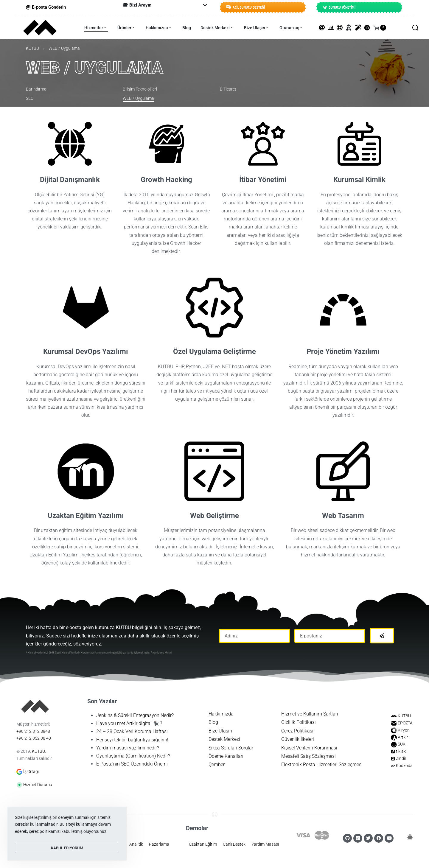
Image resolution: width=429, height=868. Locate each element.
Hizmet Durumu (38, 785)
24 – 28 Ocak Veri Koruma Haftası (132, 732)
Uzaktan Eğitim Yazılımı (86, 516)
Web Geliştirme (214, 516)
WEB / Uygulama (94, 68)
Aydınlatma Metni (161, 653)
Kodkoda (404, 766)
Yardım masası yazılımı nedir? (128, 748)
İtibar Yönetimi (263, 180)
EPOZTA (405, 724)
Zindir (401, 759)
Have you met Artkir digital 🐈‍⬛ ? (129, 724)
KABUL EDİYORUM (67, 848)
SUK (402, 745)
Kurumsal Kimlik (359, 180)
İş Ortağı (31, 772)
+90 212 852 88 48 (34, 739)
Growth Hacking (166, 180)
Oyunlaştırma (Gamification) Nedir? (133, 756)
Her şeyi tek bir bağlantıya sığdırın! (132, 740)
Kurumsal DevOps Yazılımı (86, 352)
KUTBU (32, 49)
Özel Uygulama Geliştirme (214, 352)
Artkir (403, 738)
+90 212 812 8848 (33, 732)
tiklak (401, 752)
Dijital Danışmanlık (70, 180)
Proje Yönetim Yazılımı (343, 352)
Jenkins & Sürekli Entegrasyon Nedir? (135, 716)
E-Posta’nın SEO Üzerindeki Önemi (132, 764)
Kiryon (404, 731)
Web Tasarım (343, 516)
